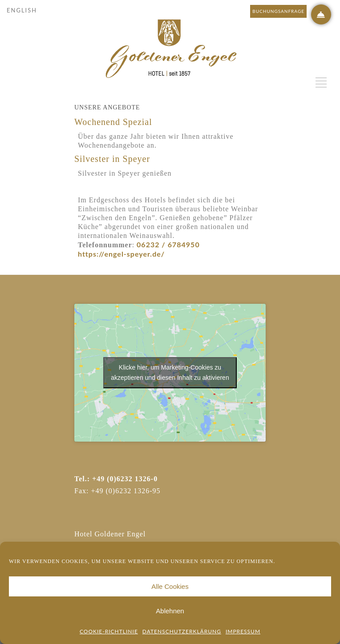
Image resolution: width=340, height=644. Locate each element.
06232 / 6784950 (167, 244)
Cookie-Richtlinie (109, 631)
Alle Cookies (170, 586)
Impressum (243, 631)
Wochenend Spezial (113, 122)
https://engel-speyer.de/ (121, 254)
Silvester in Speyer (112, 159)
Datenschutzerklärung (182, 631)
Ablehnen (170, 611)
